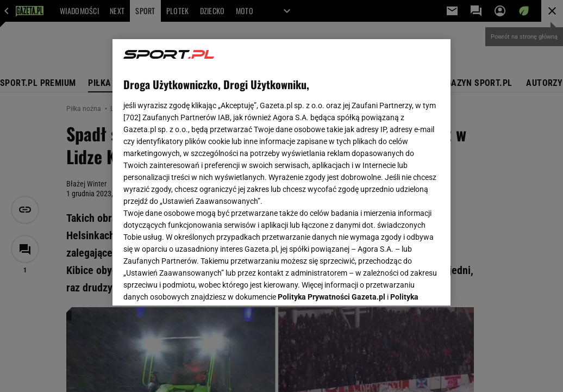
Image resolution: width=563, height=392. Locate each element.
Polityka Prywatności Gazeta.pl (331, 161)
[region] (281, 172)
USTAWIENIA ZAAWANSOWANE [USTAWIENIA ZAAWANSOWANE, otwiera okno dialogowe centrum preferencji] (195, 284)
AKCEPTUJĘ (403, 284)
